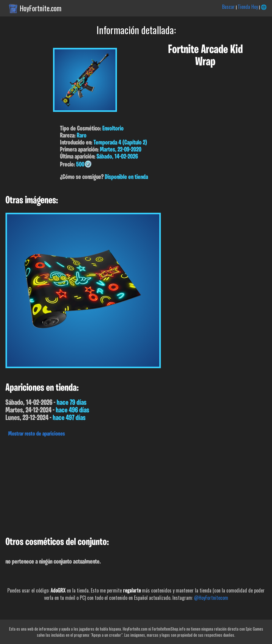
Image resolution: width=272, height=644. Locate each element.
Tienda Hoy (248, 7)
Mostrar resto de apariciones (37, 434)
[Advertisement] (136, 485)
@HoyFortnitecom (211, 598)
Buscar (228, 7)
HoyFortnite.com (41, 8)
